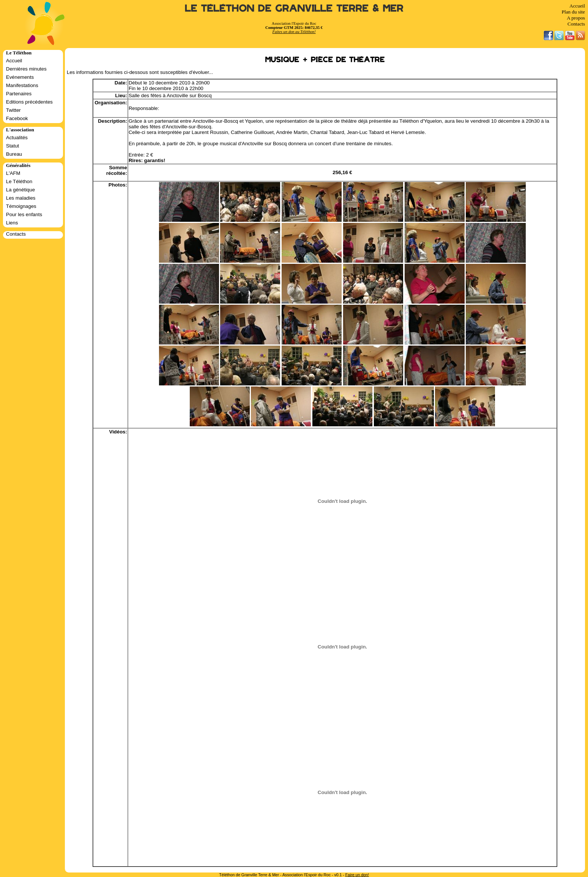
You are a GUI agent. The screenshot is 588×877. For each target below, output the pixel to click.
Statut (13, 146)
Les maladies (21, 198)
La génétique (20, 190)
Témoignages (21, 206)
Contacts (576, 24)
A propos (576, 18)
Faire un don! (357, 875)
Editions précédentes (29, 102)
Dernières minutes (26, 69)
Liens (12, 223)
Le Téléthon (19, 181)
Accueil (577, 6)
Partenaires (19, 94)
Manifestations (22, 85)
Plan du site (573, 12)
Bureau (14, 154)
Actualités (17, 138)
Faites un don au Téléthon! (294, 32)
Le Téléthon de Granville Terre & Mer (294, 8)
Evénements (20, 77)
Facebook (17, 118)
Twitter (13, 110)
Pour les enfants (24, 214)
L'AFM (13, 173)
